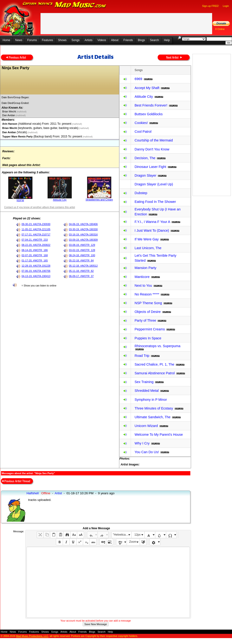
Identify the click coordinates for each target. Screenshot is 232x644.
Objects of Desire (147, 312)
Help (167, 40)
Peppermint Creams (150, 329)
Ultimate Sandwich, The (152, 417)
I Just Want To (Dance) (152, 230)
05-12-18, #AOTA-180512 (83, 266)
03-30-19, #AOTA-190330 (83, 229)
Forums (32, 40)
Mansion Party (145, 268)
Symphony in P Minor (151, 400)
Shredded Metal (147, 391)
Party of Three (145, 320)
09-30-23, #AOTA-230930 (36, 224)
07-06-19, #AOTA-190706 (36, 271)
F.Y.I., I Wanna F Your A (152, 222)
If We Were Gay (147, 239)
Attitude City (60, 200)
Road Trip (142, 356)
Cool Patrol (143, 132)
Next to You (143, 286)
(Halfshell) (21, 112)
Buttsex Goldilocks (148, 114)
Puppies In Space (148, 338)
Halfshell (33, 493)
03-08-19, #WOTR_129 (82, 245)
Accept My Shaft (147, 88)
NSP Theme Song (148, 303)
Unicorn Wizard (146, 426)
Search (154, 40)
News (19, 40)
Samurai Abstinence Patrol (155, 373)
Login (226, 6)
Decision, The (145, 158)
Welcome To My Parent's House (159, 435)
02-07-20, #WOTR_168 (35, 255)
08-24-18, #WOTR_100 (82, 255)
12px (138, 535)
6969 (138, 79)
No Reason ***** (147, 294)
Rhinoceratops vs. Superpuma (157, 346)
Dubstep (141, 193)
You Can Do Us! (147, 452)
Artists (88, 40)
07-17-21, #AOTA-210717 (36, 235)
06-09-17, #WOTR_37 (81, 276)
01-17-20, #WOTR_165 (35, 260)
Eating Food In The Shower (155, 202)
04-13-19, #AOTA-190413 (36, 276)
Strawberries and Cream (99, 200)
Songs (76, 40)
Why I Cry (142, 443)
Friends (128, 40)
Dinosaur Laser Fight (150, 167)
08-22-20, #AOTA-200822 (36, 245)
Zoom (133, 542)
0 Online (220, 29)
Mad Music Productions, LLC (32, 636)
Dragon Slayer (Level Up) (154, 184)
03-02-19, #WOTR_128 (82, 250)
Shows (62, 40)
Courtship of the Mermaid (154, 140)
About (115, 40)
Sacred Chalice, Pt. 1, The (154, 364)
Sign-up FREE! (211, 6)
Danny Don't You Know (152, 149)
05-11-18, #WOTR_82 (81, 271)
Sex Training (144, 382)
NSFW (20, 200)
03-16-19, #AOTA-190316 (83, 235)
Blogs (141, 40)
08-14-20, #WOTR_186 (35, 250)
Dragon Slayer (145, 175)
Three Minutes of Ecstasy (154, 408)
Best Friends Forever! (151, 105)
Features (47, 40)
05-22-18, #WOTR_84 (81, 260)
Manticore (142, 277)
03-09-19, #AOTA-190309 (83, 240)
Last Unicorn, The (148, 248)
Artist (58, 493)
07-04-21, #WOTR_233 (35, 240)
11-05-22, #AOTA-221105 (36, 229)
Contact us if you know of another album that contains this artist (39, 207)
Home (6, 40)
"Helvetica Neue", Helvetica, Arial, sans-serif (122, 535)
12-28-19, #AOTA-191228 (36, 266)
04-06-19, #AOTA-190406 (83, 224)
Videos (102, 40)
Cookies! (141, 123)
